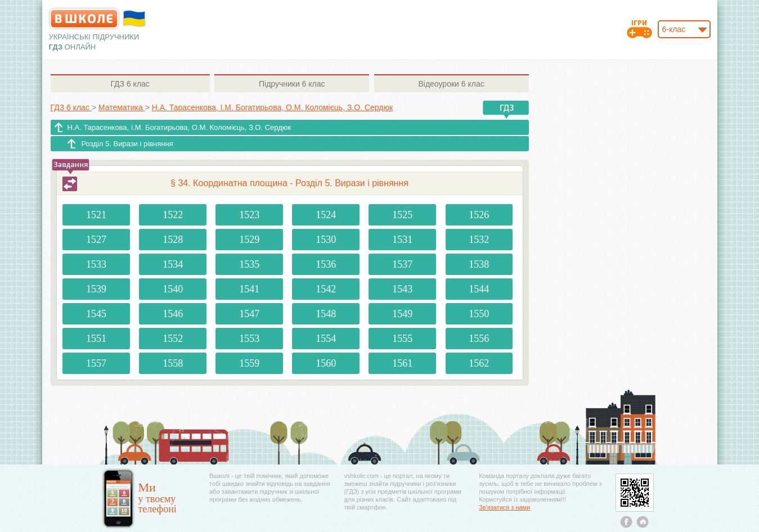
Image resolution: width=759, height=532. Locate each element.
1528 (173, 240)
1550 (479, 314)
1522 (173, 215)
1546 (173, 314)
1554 (326, 339)
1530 (326, 240)
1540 (173, 289)
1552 (173, 339)
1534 (173, 264)
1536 (326, 264)
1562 (479, 363)
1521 (96, 215)
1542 (326, 289)
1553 (249, 339)
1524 (326, 215)
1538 (479, 264)
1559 (249, 363)
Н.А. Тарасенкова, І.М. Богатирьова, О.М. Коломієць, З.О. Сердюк (179, 127)
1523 (249, 215)
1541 (249, 289)
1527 (96, 240)
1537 (402, 264)
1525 (402, 215)
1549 (402, 314)
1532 (479, 240)
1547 (249, 314)
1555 (402, 339)
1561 (402, 363)
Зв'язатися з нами (504, 507)
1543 (402, 289)
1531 (402, 240)
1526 (479, 215)
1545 (96, 314)
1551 (96, 339)
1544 (479, 289)
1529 (249, 240)
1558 (173, 363)
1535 (249, 264)
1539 (96, 289)
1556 (479, 339)
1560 (326, 363)
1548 (326, 314)
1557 (96, 363)
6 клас (130, 84)
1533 (96, 264)
